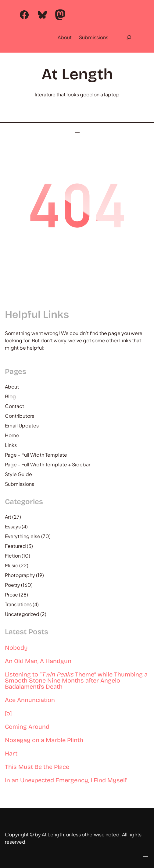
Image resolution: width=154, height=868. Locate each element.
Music (12, 565)
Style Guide (18, 474)
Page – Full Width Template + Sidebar (48, 464)
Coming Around (27, 727)
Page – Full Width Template (36, 455)
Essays (13, 526)
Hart (11, 753)
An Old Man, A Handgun (38, 661)
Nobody (16, 648)
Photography (20, 575)
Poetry (13, 585)
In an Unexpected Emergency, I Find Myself (66, 780)
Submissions (94, 37)
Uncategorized (22, 614)
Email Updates (22, 425)
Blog (10, 396)
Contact (14, 406)
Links (11, 445)
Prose (11, 595)
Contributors (20, 416)
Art (8, 517)
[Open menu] (77, 134)
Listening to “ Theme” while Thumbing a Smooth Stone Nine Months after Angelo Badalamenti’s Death (76, 680)
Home (12, 435)
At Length (77, 74)
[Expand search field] (129, 37)
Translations (18, 604)
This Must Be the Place (37, 767)
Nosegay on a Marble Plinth (44, 740)
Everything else (23, 536)
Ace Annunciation (30, 700)
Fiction (13, 556)
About (65, 37)
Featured (15, 546)
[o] (8, 713)
